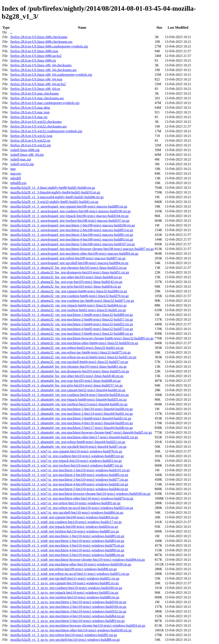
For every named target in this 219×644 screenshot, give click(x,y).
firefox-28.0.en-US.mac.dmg (30, 108)
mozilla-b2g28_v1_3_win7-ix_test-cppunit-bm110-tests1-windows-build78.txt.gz (66, 451)
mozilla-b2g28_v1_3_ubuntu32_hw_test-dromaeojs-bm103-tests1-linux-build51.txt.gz (70, 272)
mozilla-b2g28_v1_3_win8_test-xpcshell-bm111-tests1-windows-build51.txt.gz (65, 578)
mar (13, 169)
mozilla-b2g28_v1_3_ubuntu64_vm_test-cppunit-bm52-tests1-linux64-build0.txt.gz (68, 390)
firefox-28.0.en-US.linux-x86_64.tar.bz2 (38, 84)
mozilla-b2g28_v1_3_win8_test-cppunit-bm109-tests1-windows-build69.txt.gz (64, 517)
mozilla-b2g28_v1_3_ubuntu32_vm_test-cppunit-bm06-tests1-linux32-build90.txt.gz (69, 291)
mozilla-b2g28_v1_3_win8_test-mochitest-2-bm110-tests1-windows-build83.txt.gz (67, 541)
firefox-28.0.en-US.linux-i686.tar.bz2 (36, 56)
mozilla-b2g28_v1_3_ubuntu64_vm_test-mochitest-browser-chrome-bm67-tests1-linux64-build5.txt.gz (81, 432)
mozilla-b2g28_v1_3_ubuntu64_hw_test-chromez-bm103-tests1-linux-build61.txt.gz (68, 367)
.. (11, 32)
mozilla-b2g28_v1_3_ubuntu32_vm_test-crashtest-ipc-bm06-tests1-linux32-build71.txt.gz (72, 301)
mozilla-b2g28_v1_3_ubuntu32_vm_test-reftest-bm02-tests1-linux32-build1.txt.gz (67, 348)
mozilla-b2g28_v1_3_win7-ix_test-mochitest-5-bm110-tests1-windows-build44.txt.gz (69, 489)
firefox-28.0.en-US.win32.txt (30, 141)
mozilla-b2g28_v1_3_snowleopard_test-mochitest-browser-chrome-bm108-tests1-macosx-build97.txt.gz (82, 249)
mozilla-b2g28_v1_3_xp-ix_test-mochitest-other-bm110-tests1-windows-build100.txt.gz (71, 630)
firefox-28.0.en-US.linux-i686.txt (33, 60)
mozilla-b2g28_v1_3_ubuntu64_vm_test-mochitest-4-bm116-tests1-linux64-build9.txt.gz (72, 423)
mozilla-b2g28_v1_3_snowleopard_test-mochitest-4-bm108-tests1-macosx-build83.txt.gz (72, 239)
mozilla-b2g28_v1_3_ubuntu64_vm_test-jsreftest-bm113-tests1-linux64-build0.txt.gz (69, 404)
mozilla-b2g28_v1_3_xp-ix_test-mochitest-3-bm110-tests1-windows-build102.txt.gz (68, 611)
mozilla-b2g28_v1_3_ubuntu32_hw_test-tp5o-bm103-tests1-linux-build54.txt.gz (66, 286)
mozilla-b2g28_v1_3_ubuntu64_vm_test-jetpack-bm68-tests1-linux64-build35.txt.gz (68, 399)
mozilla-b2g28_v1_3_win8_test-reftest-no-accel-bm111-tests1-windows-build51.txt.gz (70, 574)
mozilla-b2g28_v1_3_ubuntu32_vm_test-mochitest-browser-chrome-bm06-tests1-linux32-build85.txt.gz (82, 338)
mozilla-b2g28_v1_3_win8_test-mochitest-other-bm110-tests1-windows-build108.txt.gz (71, 564)
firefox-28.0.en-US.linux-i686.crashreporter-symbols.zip (49, 46)
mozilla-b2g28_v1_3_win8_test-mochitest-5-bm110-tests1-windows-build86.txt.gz (67, 555)
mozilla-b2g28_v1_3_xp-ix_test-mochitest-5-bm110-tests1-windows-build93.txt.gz (67, 621)
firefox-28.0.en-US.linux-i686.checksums (39, 37)
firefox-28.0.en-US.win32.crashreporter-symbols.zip (46, 131)
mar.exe (16, 173)
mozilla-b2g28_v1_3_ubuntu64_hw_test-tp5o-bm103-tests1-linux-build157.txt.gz (66, 385)
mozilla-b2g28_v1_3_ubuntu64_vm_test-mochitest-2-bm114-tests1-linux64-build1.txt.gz (72, 414)
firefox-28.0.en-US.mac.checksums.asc (37, 98)
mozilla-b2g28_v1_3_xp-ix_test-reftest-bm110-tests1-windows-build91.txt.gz (64, 635)
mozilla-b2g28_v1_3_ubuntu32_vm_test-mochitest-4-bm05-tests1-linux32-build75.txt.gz (72, 329)
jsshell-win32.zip (22, 164)
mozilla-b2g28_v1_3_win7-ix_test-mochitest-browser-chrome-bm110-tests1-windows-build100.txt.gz (80, 494)
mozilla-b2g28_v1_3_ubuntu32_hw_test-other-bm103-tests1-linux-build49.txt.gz (66, 277)
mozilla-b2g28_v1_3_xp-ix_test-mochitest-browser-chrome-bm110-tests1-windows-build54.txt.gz (78, 625)
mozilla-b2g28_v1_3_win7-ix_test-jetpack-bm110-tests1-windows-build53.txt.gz (66, 461)
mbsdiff (16, 178)
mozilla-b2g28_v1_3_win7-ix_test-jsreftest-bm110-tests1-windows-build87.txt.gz (67, 465)
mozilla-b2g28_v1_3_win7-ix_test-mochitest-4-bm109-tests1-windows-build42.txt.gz (69, 484)
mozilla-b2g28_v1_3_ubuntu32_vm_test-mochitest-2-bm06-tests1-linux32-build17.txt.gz (72, 319)
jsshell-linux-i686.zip (25, 150)
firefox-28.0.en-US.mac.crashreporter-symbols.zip (45, 103)
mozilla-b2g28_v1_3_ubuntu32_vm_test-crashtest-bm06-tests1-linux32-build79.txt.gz (70, 296)
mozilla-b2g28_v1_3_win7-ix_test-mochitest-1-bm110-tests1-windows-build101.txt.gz (70, 470)
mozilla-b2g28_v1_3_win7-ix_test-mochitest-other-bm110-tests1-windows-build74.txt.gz (72, 498)
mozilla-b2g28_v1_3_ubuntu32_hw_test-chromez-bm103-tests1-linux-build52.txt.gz (68, 268)
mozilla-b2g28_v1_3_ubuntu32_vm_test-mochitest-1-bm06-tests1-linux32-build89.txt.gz (72, 315)
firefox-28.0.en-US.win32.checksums (36, 122)
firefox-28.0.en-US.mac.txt (29, 117)
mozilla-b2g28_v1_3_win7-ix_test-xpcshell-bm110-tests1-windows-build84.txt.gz (67, 512)
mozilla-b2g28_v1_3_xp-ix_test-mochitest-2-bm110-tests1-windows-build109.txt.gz (68, 607)
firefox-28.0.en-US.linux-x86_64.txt (35, 89)
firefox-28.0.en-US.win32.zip (30, 145)
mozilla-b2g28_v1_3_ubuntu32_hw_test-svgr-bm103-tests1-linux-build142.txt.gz (66, 282)
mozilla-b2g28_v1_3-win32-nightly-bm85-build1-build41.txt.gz (54, 202)
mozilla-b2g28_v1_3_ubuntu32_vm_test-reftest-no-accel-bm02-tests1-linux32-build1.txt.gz (73, 357)
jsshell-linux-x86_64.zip (27, 155)
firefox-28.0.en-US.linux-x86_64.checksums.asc (44, 70)
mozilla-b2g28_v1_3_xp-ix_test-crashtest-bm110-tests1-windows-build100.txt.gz (66, 588)
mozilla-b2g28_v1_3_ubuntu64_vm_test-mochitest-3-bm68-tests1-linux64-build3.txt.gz (71, 418)
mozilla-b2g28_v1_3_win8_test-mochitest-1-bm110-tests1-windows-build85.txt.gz (67, 536)
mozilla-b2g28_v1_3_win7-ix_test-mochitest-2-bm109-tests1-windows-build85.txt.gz (69, 475)
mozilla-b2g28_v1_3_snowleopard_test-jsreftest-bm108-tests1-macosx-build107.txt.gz (70, 221)
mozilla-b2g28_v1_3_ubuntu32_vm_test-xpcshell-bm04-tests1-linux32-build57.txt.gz (69, 362)
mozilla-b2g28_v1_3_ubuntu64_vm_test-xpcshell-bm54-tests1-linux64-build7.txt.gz (68, 447)
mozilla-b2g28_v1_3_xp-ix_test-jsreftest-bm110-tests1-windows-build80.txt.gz (65, 597)
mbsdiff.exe (18, 183)
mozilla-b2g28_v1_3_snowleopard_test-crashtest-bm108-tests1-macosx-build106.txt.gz (70, 211)
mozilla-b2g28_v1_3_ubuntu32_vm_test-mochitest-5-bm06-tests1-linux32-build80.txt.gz (72, 334)
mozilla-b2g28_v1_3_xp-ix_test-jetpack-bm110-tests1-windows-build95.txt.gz (64, 593)
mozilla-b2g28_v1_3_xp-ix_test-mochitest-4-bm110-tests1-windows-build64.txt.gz (67, 616)
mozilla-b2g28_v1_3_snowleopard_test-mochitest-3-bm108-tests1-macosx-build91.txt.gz (72, 235)
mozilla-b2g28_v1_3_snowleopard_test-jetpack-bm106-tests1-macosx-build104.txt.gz (69, 216)
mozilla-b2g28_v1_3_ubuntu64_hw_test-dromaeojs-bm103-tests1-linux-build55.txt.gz (70, 371)
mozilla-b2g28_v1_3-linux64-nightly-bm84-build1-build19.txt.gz (55, 192)
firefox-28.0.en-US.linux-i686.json (34, 51)
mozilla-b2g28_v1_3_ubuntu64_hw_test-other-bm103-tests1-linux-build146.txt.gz (67, 376)
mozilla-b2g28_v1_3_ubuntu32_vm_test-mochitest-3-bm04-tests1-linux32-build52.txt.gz (72, 324)
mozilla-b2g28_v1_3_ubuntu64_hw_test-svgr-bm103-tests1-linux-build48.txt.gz (65, 381)
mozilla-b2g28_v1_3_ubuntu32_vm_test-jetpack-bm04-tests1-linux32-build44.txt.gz (68, 305)
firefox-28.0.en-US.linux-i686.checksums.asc (41, 42)
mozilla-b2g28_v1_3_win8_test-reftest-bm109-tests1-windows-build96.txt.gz (64, 569)
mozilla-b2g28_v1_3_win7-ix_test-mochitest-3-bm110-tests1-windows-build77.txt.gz (69, 480)
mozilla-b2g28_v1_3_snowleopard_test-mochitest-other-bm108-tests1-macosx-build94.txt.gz (74, 254)
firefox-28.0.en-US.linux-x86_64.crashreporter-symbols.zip (51, 75)
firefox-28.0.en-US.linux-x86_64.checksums (41, 65)
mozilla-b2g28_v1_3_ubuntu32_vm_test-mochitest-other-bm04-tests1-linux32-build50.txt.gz (74, 343)
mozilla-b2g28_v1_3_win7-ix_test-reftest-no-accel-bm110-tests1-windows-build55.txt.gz (72, 508)
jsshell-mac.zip (21, 159)
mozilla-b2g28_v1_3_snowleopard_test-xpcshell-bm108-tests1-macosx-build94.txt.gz (69, 263)
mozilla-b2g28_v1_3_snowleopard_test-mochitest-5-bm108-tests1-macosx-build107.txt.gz (73, 244)
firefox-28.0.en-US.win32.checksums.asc (38, 126)
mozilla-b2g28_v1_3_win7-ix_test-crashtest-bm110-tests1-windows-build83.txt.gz (67, 456)
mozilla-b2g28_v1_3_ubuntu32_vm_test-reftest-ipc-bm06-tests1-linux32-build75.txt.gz (70, 352)
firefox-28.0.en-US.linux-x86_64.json (36, 79)
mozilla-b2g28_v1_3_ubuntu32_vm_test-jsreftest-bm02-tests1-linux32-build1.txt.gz (68, 310)
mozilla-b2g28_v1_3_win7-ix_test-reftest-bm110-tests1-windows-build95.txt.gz (65, 503)
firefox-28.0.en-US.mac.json (30, 112)
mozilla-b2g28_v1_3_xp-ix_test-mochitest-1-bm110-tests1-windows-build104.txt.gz (68, 602)
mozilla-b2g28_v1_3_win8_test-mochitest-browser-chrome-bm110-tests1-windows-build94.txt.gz (78, 560)
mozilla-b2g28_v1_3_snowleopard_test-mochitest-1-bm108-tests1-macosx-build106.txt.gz (73, 225)
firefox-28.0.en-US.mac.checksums (35, 93)
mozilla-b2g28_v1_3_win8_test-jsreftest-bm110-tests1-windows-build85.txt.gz (65, 531)
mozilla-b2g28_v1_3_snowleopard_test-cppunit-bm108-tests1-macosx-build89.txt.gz (69, 206)
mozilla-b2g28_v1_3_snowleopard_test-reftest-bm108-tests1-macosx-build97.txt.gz (68, 258)
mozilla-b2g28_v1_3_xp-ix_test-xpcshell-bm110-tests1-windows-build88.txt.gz (65, 640)
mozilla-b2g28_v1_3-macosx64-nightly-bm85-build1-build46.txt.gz (57, 197)
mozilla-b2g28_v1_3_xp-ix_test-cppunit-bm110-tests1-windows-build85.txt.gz (64, 583)
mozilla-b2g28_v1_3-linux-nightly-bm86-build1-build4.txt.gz (53, 188)
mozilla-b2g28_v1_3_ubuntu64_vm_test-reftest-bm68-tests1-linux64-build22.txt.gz (68, 442)
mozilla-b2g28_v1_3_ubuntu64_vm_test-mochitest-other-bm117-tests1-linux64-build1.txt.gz (74, 437)
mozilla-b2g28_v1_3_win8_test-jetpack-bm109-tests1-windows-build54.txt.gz (64, 527)
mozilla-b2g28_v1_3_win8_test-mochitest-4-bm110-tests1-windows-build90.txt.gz (67, 550)
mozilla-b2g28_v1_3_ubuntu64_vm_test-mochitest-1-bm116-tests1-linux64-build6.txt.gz (72, 409)
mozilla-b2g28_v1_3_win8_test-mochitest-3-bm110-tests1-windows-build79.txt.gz (67, 545)
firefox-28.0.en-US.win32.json (31, 136)
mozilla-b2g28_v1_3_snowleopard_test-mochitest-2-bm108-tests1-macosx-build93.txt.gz (72, 230)
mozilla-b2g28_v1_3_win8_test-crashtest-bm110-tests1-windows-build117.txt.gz (66, 522)
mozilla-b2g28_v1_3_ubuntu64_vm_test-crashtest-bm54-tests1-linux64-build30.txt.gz (70, 395)
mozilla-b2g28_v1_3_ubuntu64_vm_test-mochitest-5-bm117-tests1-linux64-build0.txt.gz (72, 428)
